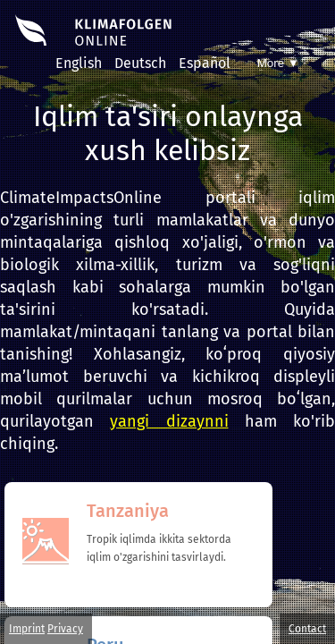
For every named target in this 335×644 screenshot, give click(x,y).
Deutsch (140, 63)
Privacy (65, 629)
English (79, 63)
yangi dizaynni (169, 421)
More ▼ (278, 63)
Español (205, 63)
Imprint (27, 629)
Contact (307, 629)
